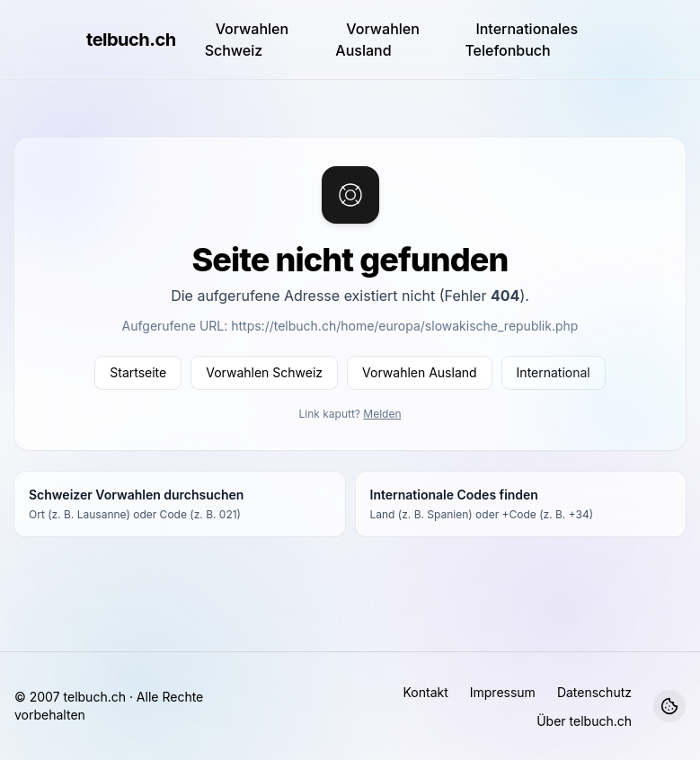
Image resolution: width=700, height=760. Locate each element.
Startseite (138, 372)
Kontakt (425, 692)
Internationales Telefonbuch (521, 40)
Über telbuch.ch (584, 721)
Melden (382, 414)
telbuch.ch (131, 40)
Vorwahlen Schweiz (247, 40)
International (554, 372)
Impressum (503, 692)
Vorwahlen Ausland (377, 40)
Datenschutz (594, 692)
